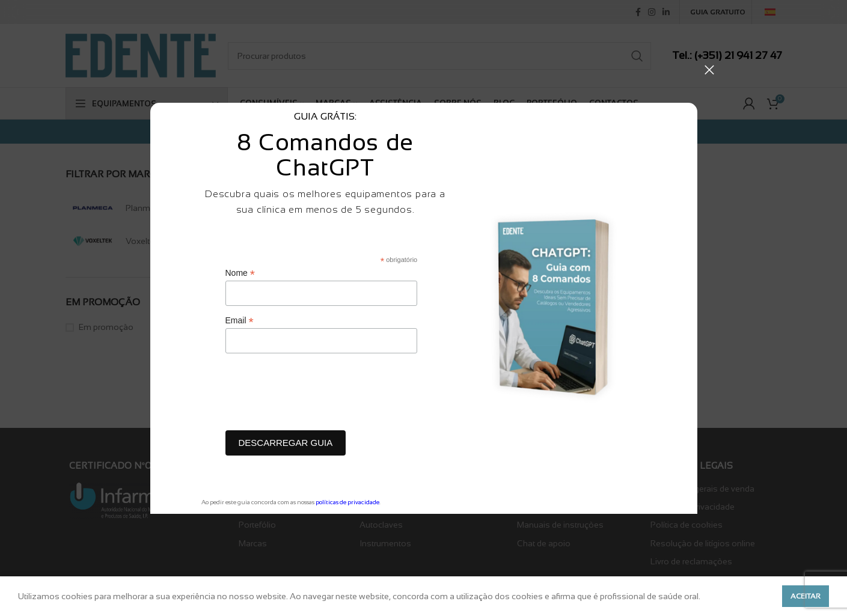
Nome (240, 273)
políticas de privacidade (347, 502)
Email (240, 321)
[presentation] (317, 395)
